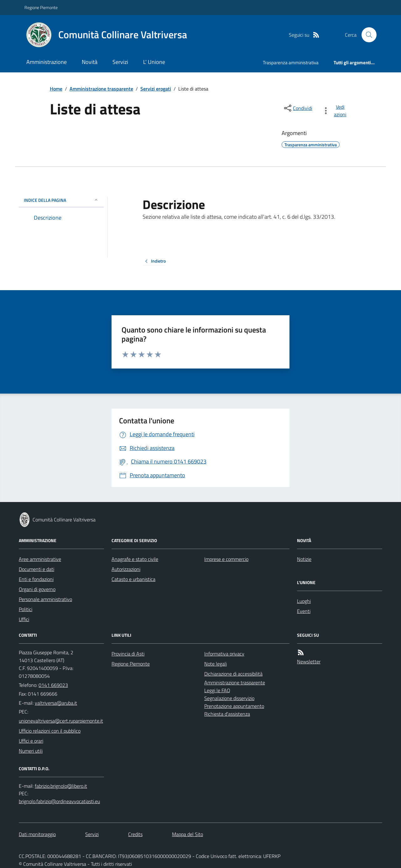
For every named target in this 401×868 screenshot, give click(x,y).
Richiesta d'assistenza (227, 714)
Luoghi (304, 601)
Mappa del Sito (187, 834)
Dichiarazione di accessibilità (233, 674)
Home (56, 89)
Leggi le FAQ (217, 690)
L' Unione (154, 62)
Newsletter (309, 661)
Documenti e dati (36, 569)
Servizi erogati (156, 89)
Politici (26, 609)
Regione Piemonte (41, 7)
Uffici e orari (31, 741)
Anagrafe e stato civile (135, 559)
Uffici (24, 619)
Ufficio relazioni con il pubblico (50, 731)
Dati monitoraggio (37, 834)
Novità (90, 62)
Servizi (120, 62)
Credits (135, 834)
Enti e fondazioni (36, 579)
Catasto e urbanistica (133, 579)
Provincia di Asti (128, 654)
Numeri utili (31, 751)
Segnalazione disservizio (229, 698)
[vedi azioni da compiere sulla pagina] (336, 111)
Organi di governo (37, 589)
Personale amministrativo (45, 599)
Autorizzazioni (126, 569)
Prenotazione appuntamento (234, 706)
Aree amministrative (40, 559)
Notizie (304, 559)
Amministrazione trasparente (101, 89)
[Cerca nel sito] (367, 35)
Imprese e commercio (226, 559)
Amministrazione (47, 62)
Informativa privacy (224, 654)
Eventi (304, 611)
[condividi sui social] (298, 108)
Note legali (216, 664)
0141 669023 (53, 685)
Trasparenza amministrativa (291, 63)
